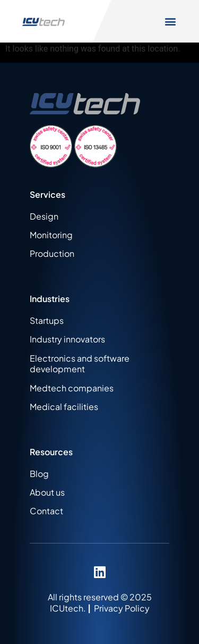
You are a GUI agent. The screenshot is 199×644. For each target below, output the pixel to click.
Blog (39, 474)
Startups (47, 320)
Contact (46, 511)
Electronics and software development (80, 364)
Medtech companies (72, 388)
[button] (171, 22)
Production (52, 253)
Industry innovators (67, 339)
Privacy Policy (122, 608)
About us (47, 492)
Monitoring (51, 235)
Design (44, 216)
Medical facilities (64, 407)
